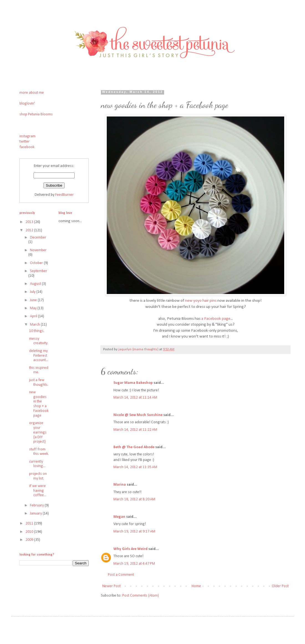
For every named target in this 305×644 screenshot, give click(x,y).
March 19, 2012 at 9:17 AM (134, 532)
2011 (30, 523)
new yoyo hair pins (201, 301)
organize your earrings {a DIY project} (38, 432)
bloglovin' (27, 104)
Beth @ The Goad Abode (134, 447)
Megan (119, 517)
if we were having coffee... (38, 491)
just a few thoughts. (39, 382)
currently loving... (37, 464)
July (33, 292)
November (38, 250)
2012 (30, 230)
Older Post (280, 586)
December (38, 238)
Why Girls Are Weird (130, 549)
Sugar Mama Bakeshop (133, 383)
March (35, 325)
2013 (30, 222)
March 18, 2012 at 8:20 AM (134, 499)
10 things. (37, 331)
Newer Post (111, 586)
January (36, 514)
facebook (27, 147)
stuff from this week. (39, 452)
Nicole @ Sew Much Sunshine (138, 415)
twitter (25, 142)
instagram (27, 136)
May (34, 308)
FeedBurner (64, 195)
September (39, 271)
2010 (30, 532)
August (36, 284)
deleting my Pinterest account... (39, 356)
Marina (120, 485)
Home (196, 586)
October (37, 263)
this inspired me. (39, 370)
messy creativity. (39, 341)
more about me (32, 93)
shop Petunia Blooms (36, 114)
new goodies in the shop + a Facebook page (39, 404)
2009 (30, 540)
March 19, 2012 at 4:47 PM (134, 564)
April (34, 316)
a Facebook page (216, 319)
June (34, 300)
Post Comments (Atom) (141, 596)
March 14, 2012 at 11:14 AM (135, 398)
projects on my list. (38, 476)
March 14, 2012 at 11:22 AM (135, 430)
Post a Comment (121, 575)
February (37, 505)
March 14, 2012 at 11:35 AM (135, 467)
